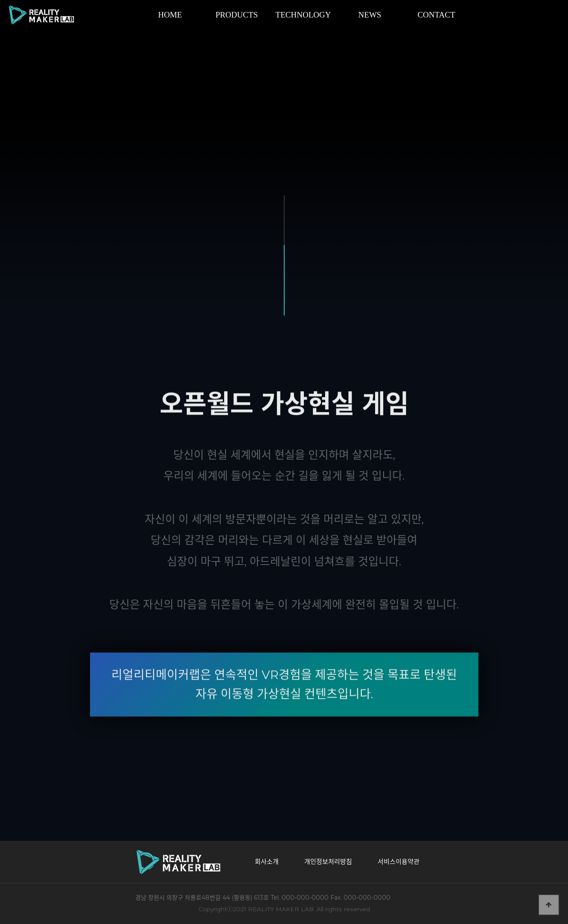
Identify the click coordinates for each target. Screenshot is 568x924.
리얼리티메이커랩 (51, 15)
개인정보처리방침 (328, 862)
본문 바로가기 (0, 0)
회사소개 (267, 862)
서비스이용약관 (399, 862)
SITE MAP (546, 14)
